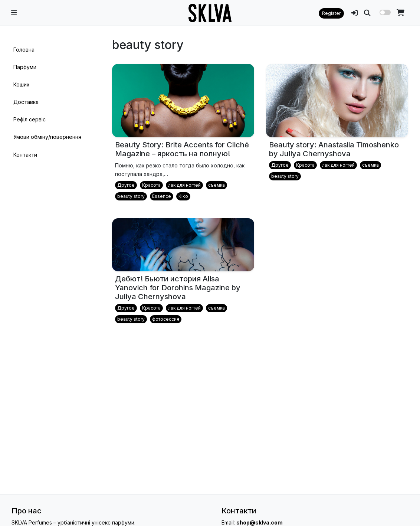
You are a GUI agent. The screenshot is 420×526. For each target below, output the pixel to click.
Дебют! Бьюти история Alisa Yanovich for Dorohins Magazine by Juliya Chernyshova (178, 288)
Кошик (21, 84)
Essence (162, 196)
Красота (151, 185)
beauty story (131, 196)
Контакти (25, 155)
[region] (50, 260)
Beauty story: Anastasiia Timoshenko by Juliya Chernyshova (334, 149)
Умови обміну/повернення (47, 137)
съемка (216, 185)
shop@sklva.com (260, 522)
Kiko (183, 196)
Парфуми (25, 67)
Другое (126, 185)
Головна (24, 50)
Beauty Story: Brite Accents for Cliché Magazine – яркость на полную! (182, 149)
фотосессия (166, 319)
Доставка (26, 102)
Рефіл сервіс (29, 119)
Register (331, 13)
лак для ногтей (184, 185)
